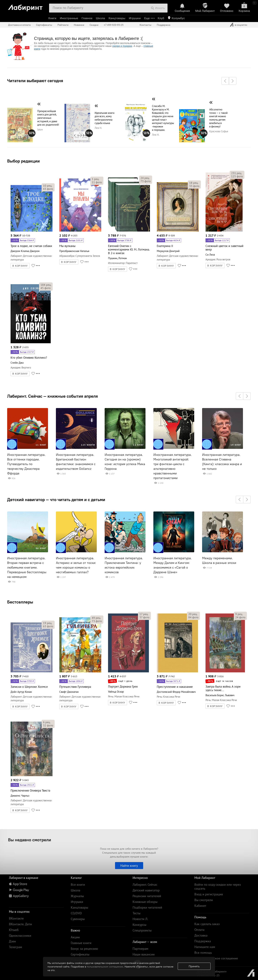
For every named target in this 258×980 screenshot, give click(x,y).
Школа (100, 18)
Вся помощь (203, 953)
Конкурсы (139, 925)
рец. (48, 186)
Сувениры (78, 919)
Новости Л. (140, 919)
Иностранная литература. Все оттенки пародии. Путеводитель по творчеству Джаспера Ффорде (26, 464)
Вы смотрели (204, 900)
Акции (75, 937)
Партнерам (140, 949)
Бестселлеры (20, 602)
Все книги (78, 885)
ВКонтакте (16, 918)
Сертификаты (44, 25)
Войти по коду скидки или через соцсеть (218, 886)
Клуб (161, 18)
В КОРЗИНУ (20, 266)
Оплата (199, 930)
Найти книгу (129, 866)
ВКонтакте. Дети (20, 924)
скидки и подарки (122, 46)
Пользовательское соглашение (216, 958)
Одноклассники (20, 936)
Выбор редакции (23, 161)
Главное (87, 18)
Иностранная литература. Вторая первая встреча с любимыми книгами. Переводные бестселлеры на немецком (27, 567)
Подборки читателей (147, 907)
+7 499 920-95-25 (114, 25)
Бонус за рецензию (84, 949)
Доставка (201, 935)
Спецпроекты (142, 930)
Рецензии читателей (147, 896)
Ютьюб (14, 930)
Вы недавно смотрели (30, 840)
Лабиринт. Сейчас (145, 885)
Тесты (137, 913)
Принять (194, 966)
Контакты (145, 25)
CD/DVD (76, 913)
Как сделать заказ (207, 924)
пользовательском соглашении (105, 967)
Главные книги (81, 943)
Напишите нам (205, 947)
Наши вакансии (144, 954)
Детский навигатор (146, 890)
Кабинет (200, 906)
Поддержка (164, 25)
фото (48, 189)
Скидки (94, 25)
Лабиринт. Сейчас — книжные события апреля (52, 396)
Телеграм (15, 947)
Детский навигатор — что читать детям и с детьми (56, 499)
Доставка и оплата (19, 25)
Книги (52, 18)
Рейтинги (63, 25)
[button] (225, 81)
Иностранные (69, 18)
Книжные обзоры (145, 902)
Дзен (12, 941)
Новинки (79, 25)
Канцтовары (117, 18)
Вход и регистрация (209, 894)
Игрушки (135, 18)
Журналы (77, 896)
